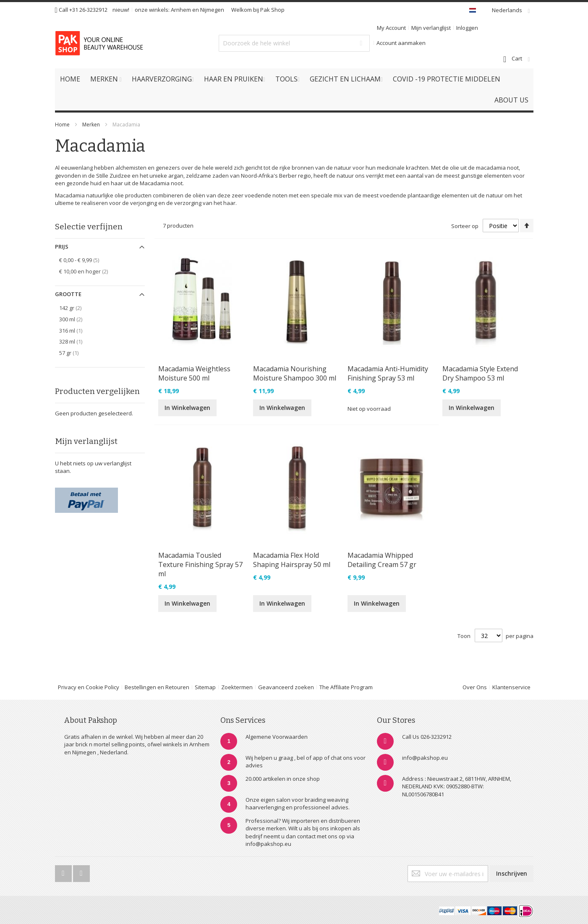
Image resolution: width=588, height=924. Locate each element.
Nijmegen (212, 10)
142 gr (76, 308)
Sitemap (205, 687)
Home (62, 125)
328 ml (75, 341)
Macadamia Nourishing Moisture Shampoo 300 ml (295, 373)
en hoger (90, 271)
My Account (391, 28)
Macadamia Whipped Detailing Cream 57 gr (382, 560)
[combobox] (294, 43)
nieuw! (121, 10)
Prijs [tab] (62, 247)
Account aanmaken (401, 43)
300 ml (77, 319)
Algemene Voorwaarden (277, 737)
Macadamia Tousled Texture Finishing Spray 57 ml (200, 564)
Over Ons (475, 687)
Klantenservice (511, 687)
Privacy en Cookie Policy (89, 687)
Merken (91, 125)
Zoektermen (237, 687)
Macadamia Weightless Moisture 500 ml (194, 373)
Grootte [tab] (68, 294)
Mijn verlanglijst (431, 28)
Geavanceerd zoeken (286, 687)
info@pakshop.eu (425, 758)
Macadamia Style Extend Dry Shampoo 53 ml (480, 373)
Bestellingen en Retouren (157, 687)
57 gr (73, 353)
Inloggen (467, 28)
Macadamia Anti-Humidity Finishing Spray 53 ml (388, 373)
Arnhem (181, 10)
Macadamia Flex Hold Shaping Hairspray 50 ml (292, 560)
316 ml (75, 330)
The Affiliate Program (346, 687)
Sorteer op (465, 226)
